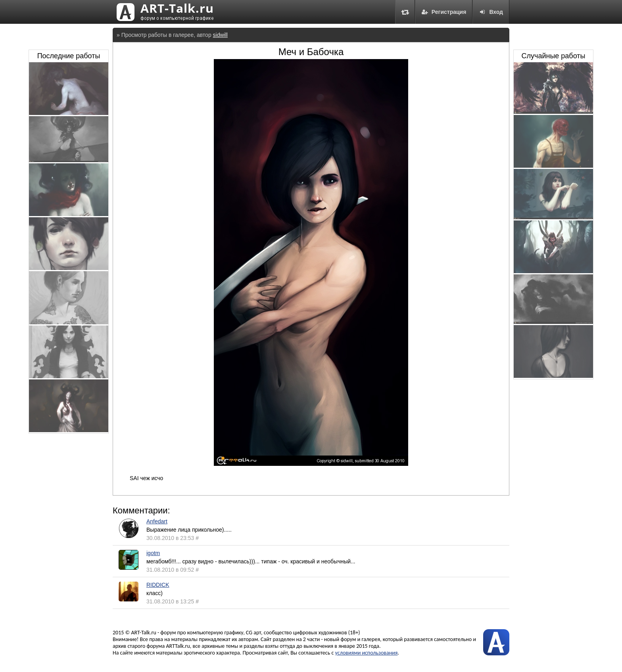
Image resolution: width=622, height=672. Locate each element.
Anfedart (157, 521)
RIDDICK (158, 585)
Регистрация (444, 12)
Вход (491, 12)
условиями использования (367, 653)
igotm (153, 553)
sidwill (220, 35)
